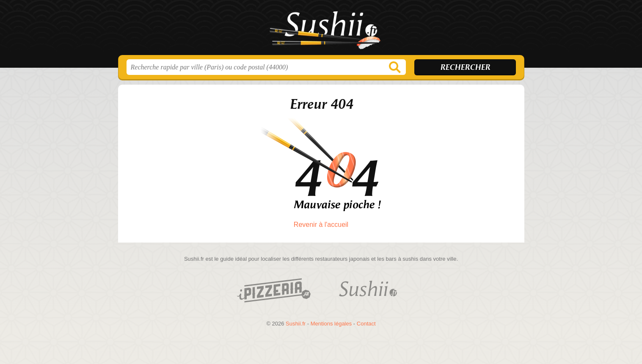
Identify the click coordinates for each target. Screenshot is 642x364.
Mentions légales (331, 324)
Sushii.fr (321, 30)
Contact (366, 324)
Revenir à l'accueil (321, 225)
